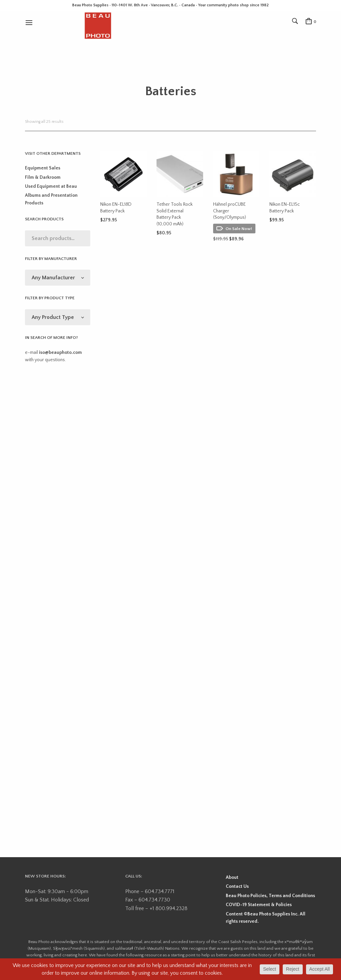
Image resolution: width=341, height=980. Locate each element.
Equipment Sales (43, 168)
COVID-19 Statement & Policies (259, 905)
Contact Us (237, 886)
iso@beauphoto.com (60, 353)
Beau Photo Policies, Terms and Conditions (270, 896)
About (232, 877)
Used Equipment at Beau (51, 186)
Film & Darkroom (43, 177)
